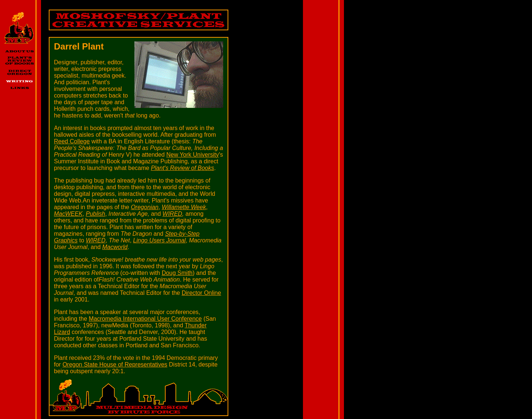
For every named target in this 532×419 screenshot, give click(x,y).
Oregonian (145, 207)
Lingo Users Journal (159, 240)
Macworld (115, 247)
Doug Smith (177, 273)
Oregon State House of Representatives (115, 365)
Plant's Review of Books (182, 168)
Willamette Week (184, 207)
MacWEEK (68, 214)
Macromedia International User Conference (145, 319)
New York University (192, 155)
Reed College (72, 141)
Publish (95, 214)
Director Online (202, 293)
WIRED (172, 214)
